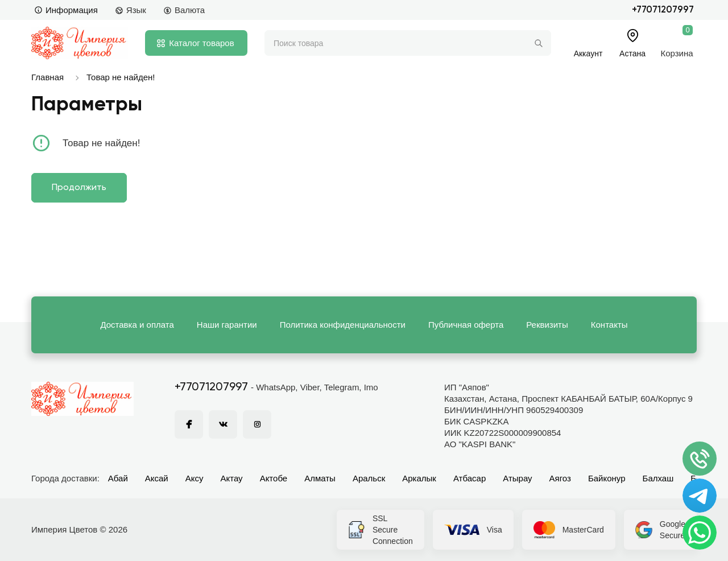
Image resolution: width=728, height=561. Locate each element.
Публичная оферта (466, 325)
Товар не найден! (121, 77)
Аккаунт (588, 53)
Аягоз (560, 478)
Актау (232, 478)
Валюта (184, 10)
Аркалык (419, 478)
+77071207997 (663, 10)
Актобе (274, 478)
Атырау (517, 478)
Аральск (369, 478)
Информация (66, 10)
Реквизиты (547, 325)
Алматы (320, 478)
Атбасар (470, 478)
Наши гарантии (227, 325)
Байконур (607, 478)
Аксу (195, 478)
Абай (118, 478)
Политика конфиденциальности (343, 325)
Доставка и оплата (137, 325)
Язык (131, 10)
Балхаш (658, 478)
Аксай (157, 478)
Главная (47, 77)
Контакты (609, 325)
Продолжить (79, 188)
